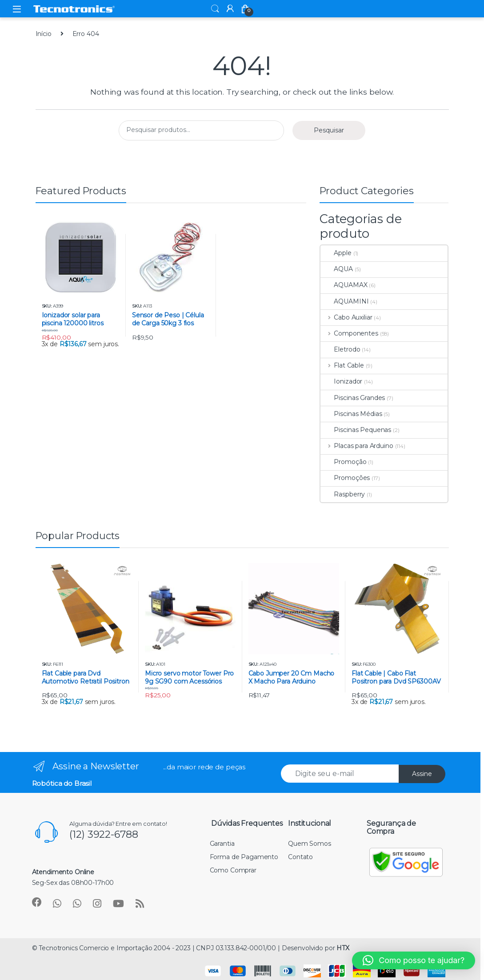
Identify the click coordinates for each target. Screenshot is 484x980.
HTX (343, 948)
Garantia (222, 844)
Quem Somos (310, 844)
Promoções (345, 478)
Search (215, 9)
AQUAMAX (344, 285)
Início (44, 34)
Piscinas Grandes (353, 398)
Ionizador (341, 381)
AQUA (336, 269)
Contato (300, 857)
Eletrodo (340, 349)
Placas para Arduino (357, 446)
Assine (422, 774)
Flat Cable (342, 365)
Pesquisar (329, 130)
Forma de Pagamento (244, 857)
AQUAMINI (344, 301)
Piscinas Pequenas (356, 430)
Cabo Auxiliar (346, 317)
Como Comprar (233, 870)
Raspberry (343, 494)
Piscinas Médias (351, 414)
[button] (414, 960)
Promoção (343, 462)
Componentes (349, 333)
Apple (336, 253)
